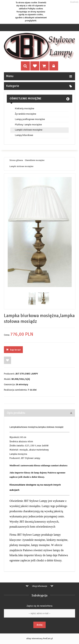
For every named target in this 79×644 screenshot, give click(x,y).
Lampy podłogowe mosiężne (30, 119)
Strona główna (16, 160)
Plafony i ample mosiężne (28, 125)
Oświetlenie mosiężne (26, 99)
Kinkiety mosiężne (25, 109)
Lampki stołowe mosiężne (29, 130)
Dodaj (39, 625)
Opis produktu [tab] (39, 413)
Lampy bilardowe (24, 135)
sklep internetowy (34, 639)
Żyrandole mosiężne (26, 114)
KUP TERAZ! (13, 350)
